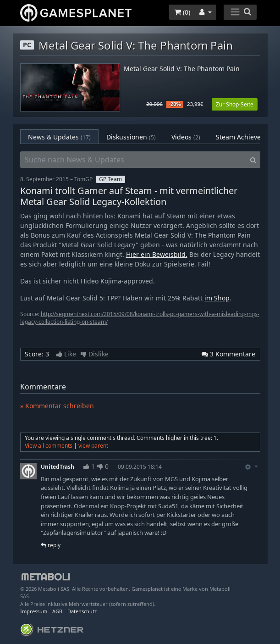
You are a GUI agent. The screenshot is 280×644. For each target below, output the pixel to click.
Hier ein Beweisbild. (157, 254)
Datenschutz (82, 611)
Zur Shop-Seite (235, 104)
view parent (93, 446)
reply (51, 545)
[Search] (253, 160)
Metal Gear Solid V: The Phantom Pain (182, 69)
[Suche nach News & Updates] (133, 160)
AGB (57, 611)
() (182, 12)
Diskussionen (131, 137)
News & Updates (59, 137)
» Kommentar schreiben (57, 406)
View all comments (49, 446)
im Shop (217, 298)
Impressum (34, 611)
